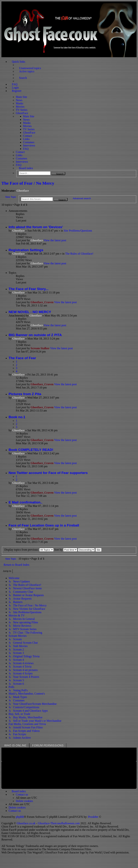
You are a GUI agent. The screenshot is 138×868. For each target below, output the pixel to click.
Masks (20, 103)
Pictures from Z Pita (25, 394)
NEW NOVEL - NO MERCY (30, 312)
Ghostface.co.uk (26, 823)
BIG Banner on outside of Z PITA (35, 335)
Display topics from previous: (29, 550)
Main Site (21, 97)
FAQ (26, 149)
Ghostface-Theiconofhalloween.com (59, 823)
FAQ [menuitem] (15, 84)
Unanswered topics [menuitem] (30, 68)
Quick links (19, 62)
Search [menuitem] (23, 78)
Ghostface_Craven (42, 302)
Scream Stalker (40, 348)
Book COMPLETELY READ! (31, 450)
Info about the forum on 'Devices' (36, 227)
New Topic (11, 197)
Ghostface (23, 191)
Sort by (66, 550)
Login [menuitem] (15, 88)
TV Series (22, 110)
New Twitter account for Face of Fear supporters (48, 473)
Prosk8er (93, 817)
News (19, 100)
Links (26, 139)
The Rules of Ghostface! (79, 254)
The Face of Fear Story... (28, 289)
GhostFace (22, 113)
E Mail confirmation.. (26, 502)
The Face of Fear (22, 358)
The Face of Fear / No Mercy (28, 183)
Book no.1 (17, 417)
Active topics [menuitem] (27, 71)
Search (60, 174)
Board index (26, 168)
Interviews (29, 145)
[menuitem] (22, 794)
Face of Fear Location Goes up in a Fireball (44, 525)
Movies (20, 107)
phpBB (20, 817)
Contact (27, 136)
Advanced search (82, 198)
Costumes (29, 142)
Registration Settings (26, 250)
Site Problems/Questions (78, 231)
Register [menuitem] (17, 91)
